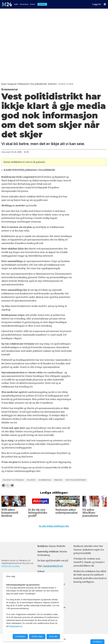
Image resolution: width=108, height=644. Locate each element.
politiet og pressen (13, 480)
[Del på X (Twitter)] (8, 485)
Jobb (16, 4)
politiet (31, 480)
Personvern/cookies (10, 567)
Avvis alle (53, 636)
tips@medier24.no (53, 567)
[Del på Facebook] (3, 485)
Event (33, 4)
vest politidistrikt (76, 480)
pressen (58, 480)
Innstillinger (97, 642)
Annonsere (24, 4)
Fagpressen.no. (16, 626)
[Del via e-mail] (12, 485)
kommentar (45, 480)
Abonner (42, 4)
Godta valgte (37, 636)
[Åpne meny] (105, 4)
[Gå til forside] (7, 4)
